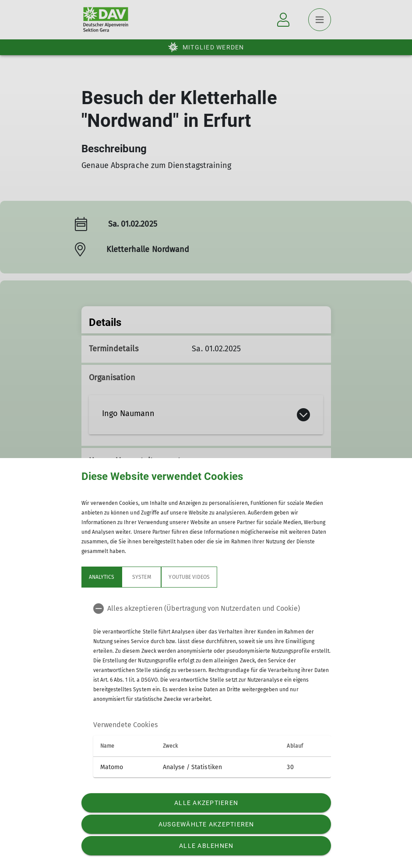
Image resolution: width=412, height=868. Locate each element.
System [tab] (141, 577)
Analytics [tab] (102, 577)
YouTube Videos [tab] (189, 577)
